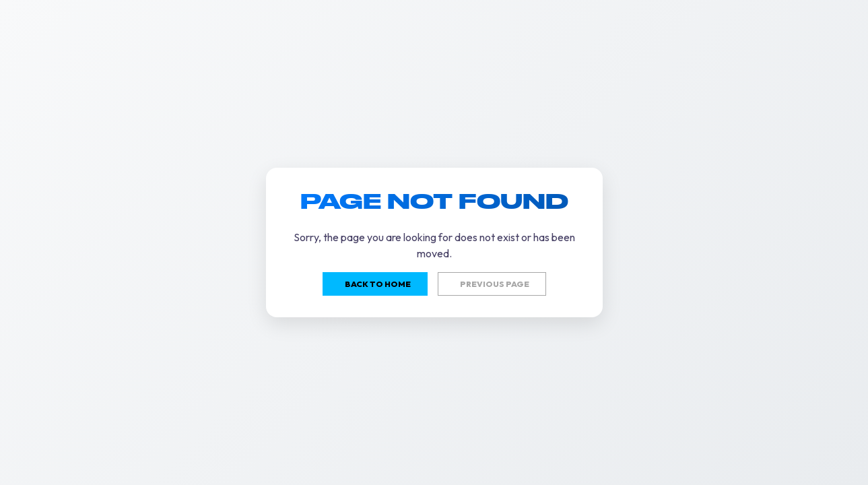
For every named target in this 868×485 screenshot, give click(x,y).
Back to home (378, 284)
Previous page (495, 284)
